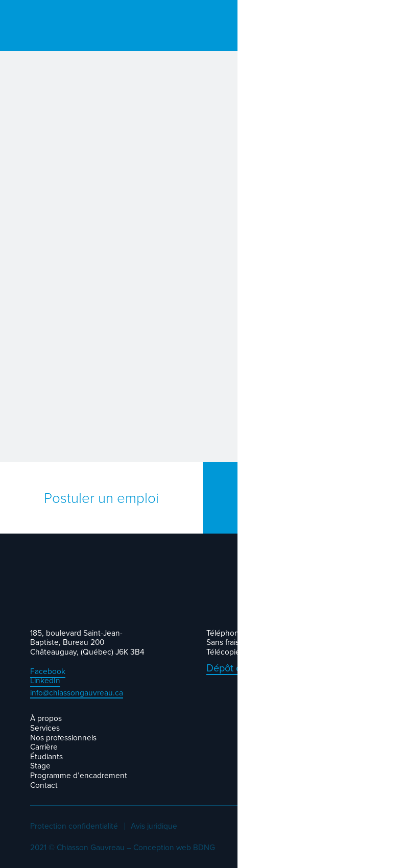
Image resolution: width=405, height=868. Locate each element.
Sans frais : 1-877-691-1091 (250, 642)
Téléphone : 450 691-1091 (250, 633)
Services (45, 728)
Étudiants (46, 756)
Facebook (48, 671)
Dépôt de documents (253, 668)
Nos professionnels (63, 738)
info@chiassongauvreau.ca (77, 693)
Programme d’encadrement (79, 775)
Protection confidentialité (74, 826)
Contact (44, 785)
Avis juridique (154, 826)
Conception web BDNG (174, 847)
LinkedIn (45, 680)
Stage (40, 766)
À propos (46, 718)
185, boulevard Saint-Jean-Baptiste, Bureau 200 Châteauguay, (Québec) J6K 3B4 (87, 642)
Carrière (44, 747)
